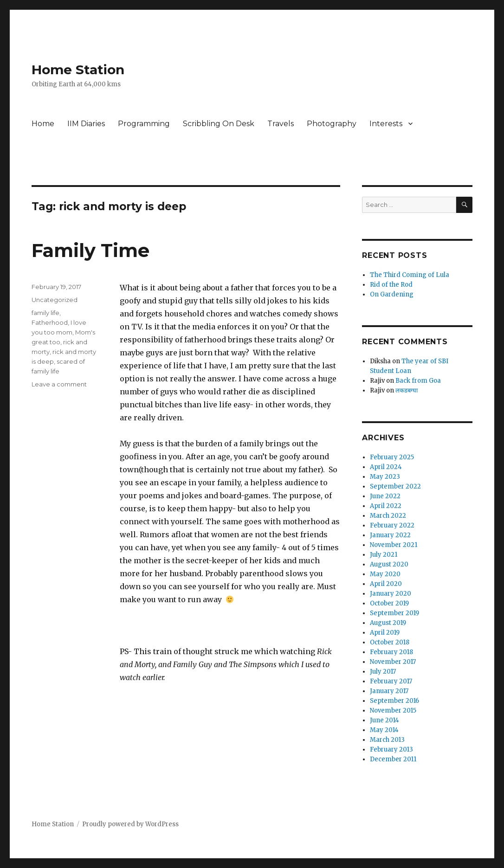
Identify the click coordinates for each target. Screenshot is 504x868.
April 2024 (386, 467)
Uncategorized (55, 300)
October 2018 (390, 642)
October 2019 (389, 603)
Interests (386, 124)
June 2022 (385, 496)
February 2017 (391, 681)
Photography (332, 124)
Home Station (78, 70)
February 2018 (391, 652)
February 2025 (392, 457)
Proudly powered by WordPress (130, 824)
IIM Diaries (86, 124)
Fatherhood (50, 322)
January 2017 (389, 691)
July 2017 (383, 672)
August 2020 (389, 564)
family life (45, 313)
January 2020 (391, 594)
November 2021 (394, 545)
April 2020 (386, 584)
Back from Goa (418, 381)
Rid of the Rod (391, 285)
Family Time (90, 250)
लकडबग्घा (407, 390)
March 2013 (387, 740)
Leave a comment (59, 384)
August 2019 (388, 623)
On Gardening (392, 294)
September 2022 (395, 486)
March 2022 (388, 516)
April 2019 (385, 633)
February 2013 (391, 749)
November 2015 (393, 710)
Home (43, 124)
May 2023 (385, 477)
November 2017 (393, 662)
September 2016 (394, 701)
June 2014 (384, 720)
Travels (281, 124)
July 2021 (384, 555)
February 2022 (392, 525)
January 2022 (390, 535)
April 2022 (386, 506)
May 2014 (384, 730)
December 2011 (393, 759)
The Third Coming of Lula (410, 275)
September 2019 (394, 613)
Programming (144, 124)
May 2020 (385, 574)
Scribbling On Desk (219, 124)
